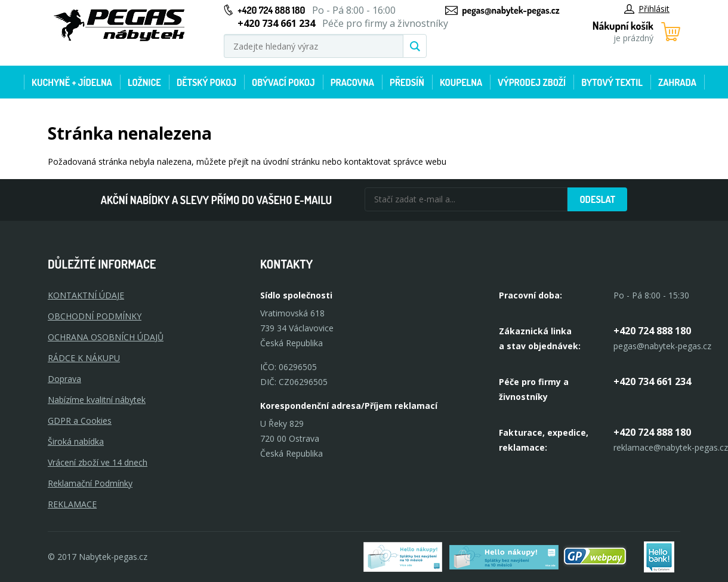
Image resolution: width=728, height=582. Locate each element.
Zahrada (677, 82)
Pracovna (352, 82)
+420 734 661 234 (652, 381)
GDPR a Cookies (80, 421)
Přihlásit (647, 9)
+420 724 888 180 (271, 10)
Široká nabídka (76, 441)
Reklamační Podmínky (90, 483)
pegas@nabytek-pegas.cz (510, 10)
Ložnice (144, 82)
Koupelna (461, 82)
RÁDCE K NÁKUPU (84, 358)
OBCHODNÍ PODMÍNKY (95, 316)
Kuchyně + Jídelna (72, 82)
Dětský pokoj (206, 82)
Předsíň (407, 82)
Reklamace (72, 504)
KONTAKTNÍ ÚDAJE (86, 295)
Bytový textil (612, 82)
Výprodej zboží (532, 82)
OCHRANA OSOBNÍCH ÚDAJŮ (106, 337)
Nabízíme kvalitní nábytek (97, 400)
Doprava (64, 379)
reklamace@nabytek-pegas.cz (671, 447)
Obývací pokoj (283, 82)
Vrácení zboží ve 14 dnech (98, 462)
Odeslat (597, 199)
